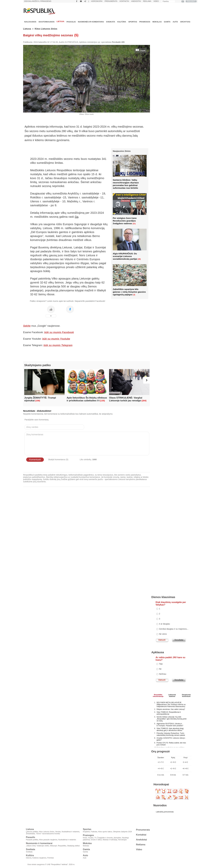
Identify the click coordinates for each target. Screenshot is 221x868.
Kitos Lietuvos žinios (46, 29)
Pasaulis (71, 22)
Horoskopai (97, 1)
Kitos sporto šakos (105, 832)
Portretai (50, 858)
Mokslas (157, 22)
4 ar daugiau (164, 624)
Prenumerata (111, 1)
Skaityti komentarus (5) (58, 459)
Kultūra (122, 22)
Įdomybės (117, 838)
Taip (161, 664)
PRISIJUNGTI (191, 1)
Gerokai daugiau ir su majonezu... (174, 629)
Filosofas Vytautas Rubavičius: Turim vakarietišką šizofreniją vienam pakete (171, 734)
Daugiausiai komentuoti (186, 695)
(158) (38, 401)
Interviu (29, 858)
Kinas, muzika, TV (90, 838)
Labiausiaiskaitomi (172, 695)
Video (156, 1)
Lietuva (60, 21)
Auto (175, 22)
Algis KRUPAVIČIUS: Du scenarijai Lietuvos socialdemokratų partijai (125, 256)
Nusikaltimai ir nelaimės (71, 832)
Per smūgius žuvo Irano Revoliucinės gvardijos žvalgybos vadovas (125, 221)
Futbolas (94, 832)
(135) (102, 401)
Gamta (167, 22)
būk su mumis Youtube (56, 339)
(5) (76, 35)
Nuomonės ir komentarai (91, 22)
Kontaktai (124, 1)
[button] (147, 380)
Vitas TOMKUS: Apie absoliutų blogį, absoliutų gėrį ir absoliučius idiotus (170, 729)
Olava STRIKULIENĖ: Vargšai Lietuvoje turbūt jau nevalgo (126, 399)
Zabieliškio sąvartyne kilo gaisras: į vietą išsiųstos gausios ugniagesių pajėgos (129, 292)
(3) (134, 295)
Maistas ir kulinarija (110, 840)
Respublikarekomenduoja (158, 695)
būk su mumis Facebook (59, 332)
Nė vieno (163, 634)
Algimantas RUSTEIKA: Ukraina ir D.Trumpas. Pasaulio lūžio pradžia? (170, 725)
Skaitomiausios (46, 22)
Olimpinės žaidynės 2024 (122, 832)
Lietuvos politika (32, 832)
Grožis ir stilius (96, 840)
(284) (144, 401)
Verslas (58, 832)
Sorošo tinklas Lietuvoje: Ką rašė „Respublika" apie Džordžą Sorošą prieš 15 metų (172, 719)
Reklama (147, 1)
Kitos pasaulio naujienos (48, 840)
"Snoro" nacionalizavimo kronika (48, 834)
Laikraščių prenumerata (165, 812)
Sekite (27, 326)
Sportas (133, 22)
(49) (139, 259)
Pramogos (145, 22)
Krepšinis (86, 832)
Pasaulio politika (32, 840)
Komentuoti (35, 460)
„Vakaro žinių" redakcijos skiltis (37, 846)
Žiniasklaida (30, 834)
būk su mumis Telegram (58, 345)
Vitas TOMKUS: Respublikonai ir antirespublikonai (169, 713)
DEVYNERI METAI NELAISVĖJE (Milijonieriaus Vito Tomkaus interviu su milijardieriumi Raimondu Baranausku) (171, 705)
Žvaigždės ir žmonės (105, 838)
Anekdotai (136, 1)
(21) (134, 224)
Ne (160, 669)
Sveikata (111, 22)
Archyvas (185, 22)
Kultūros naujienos (39, 858)
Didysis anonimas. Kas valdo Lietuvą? (171, 709)
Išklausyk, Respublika (58, 846)
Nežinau (163, 674)
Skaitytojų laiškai (73, 846)
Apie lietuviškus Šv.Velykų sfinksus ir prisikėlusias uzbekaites (87, 399)
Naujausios (30, 22)
